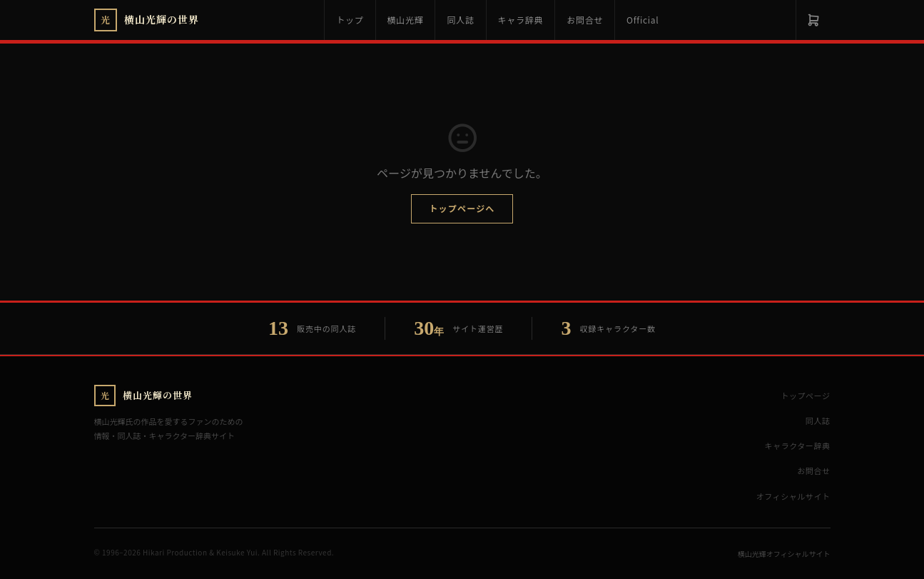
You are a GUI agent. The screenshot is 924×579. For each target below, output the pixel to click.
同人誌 (460, 20)
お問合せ (585, 20)
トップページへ (462, 208)
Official (643, 20)
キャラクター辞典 (798, 445)
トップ (350, 20)
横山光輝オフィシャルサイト (784, 554)
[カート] (813, 20)
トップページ (805, 396)
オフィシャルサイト (793, 496)
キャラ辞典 (521, 20)
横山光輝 (406, 20)
